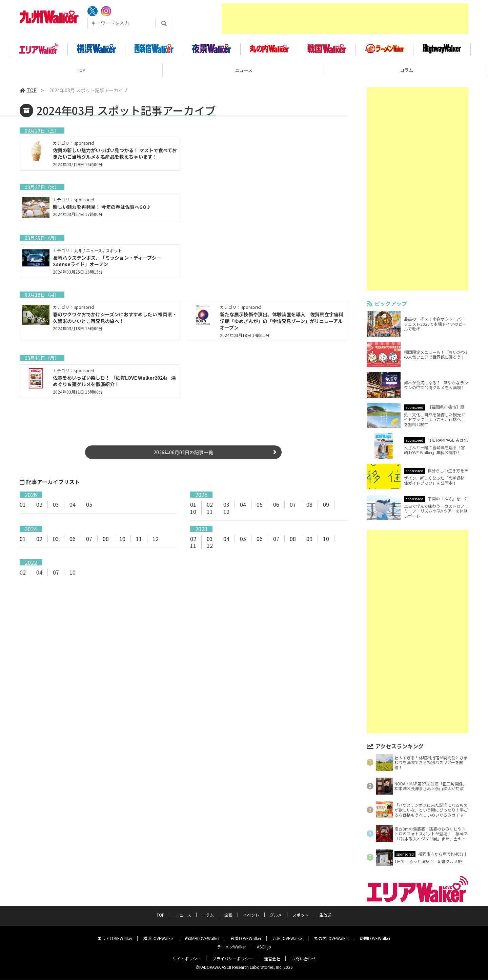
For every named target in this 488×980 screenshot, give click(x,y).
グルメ (276, 915)
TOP (81, 73)
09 (326, 507)
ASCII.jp (264, 947)
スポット (301, 915)
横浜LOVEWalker (159, 938)
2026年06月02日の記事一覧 (183, 455)
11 (210, 514)
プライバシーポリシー (232, 959)
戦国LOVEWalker (375, 938)
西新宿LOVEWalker (202, 938)
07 (293, 507)
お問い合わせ (304, 959)
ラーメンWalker (231, 947)
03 (56, 507)
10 (193, 514)
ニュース (244, 73)
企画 (228, 915)
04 (73, 507)
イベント (251, 915)
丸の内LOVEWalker (331, 938)
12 (226, 514)
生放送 (325, 915)
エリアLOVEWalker (115, 938)
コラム (406, 73)
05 (89, 507)
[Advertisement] (345, 19)
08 (309, 507)
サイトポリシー (187, 959)
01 (23, 507)
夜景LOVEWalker (246, 938)
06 (276, 507)
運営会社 (272, 959)
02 (39, 507)
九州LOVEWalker (288, 938)
